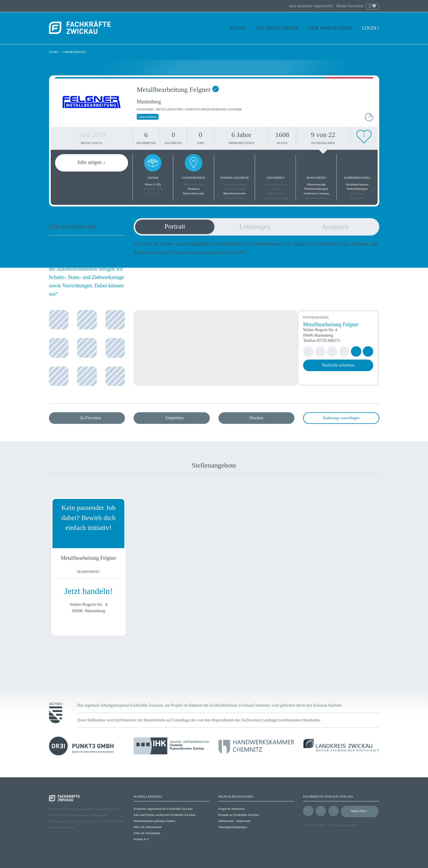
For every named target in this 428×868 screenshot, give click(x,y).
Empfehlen (175, 418)
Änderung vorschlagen (341, 418)
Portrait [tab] (175, 226)
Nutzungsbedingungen (233, 827)
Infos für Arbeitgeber (147, 833)
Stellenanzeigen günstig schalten (154, 821)
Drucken (256, 418)
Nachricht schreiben (338, 365)
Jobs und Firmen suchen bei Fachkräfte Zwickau (165, 815)
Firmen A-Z (141, 839)
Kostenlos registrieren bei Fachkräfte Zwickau (163, 809)
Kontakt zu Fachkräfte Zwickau (239, 815)
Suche (237, 28)
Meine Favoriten (350, 6)
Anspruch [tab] (335, 227)
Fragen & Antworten (232, 809)
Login (371, 28)
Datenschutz (226, 821)
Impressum (244, 821)
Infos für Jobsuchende (148, 827)
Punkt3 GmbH (316, 825)
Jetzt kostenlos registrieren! (311, 6)
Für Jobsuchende (277, 28)
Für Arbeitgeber (330, 28)
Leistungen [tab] (255, 227)
